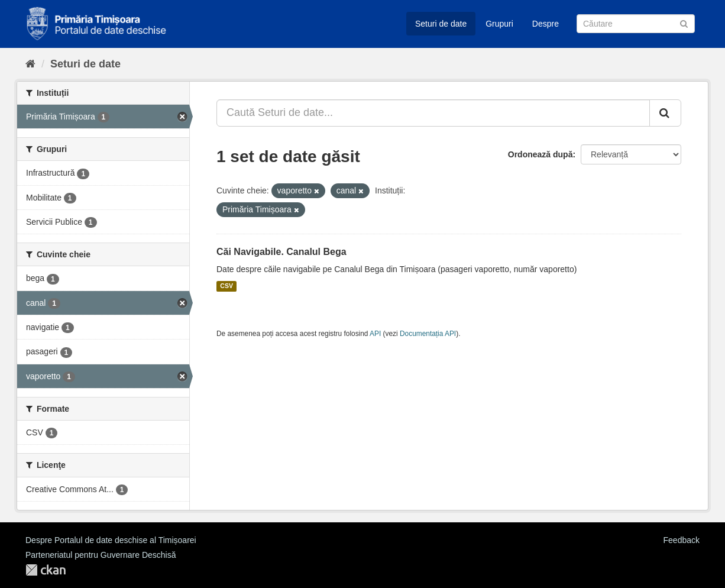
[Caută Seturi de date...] (433, 113)
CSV (226, 286)
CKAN (46, 570)
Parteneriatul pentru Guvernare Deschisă (101, 555)
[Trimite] (684, 23)
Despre (546, 24)
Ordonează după (540, 154)
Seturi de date (441, 24)
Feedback (682, 540)
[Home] (30, 64)
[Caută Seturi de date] (636, 24)
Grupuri (499, 24)
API (375, 334)
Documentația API (428, 334)
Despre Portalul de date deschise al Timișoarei (111, 540)
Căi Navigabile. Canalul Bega (281, 252)
